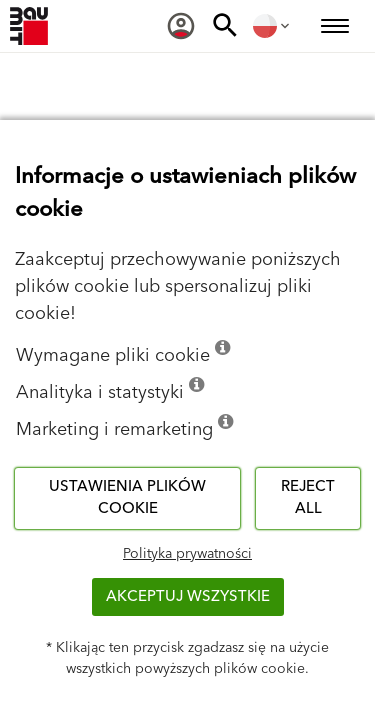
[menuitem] (181, 26)
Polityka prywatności (187, 554)
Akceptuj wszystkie (188, 596)
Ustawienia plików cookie (127, 498)
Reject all (308, 498)
